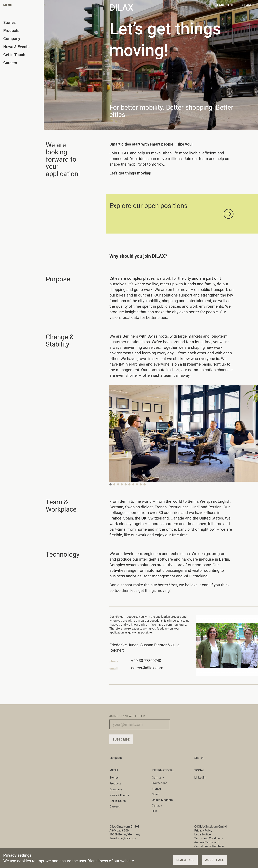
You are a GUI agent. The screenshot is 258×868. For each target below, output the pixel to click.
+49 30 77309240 (146, 662)
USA (155, 811)
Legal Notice (203, 834)
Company (118, 789)
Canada (157, 805)
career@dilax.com (147, 669)
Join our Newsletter (127, 716)
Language (118, 758)
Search (199, 758)
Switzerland (160, 783)
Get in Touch (118, 801)
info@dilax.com (128, 838)
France (156, 789)
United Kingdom (162, 800)
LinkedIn (200, 777)
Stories (116, 777)
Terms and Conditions (209, 838)
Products (117, 783)
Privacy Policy (203, 830)
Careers (115, 806)
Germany (158, 777)
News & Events (119, 795)
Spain (156, 794)
